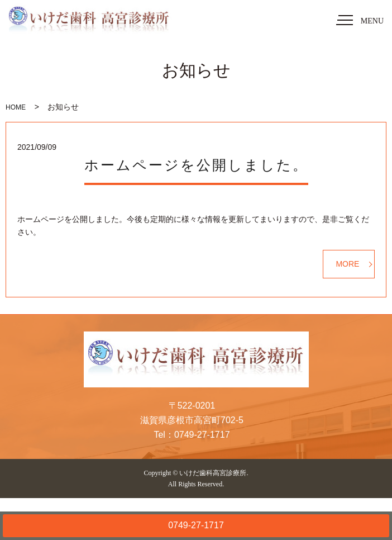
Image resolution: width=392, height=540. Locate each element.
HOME (16, 107)
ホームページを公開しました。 (196, 165)
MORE (347, 264)
